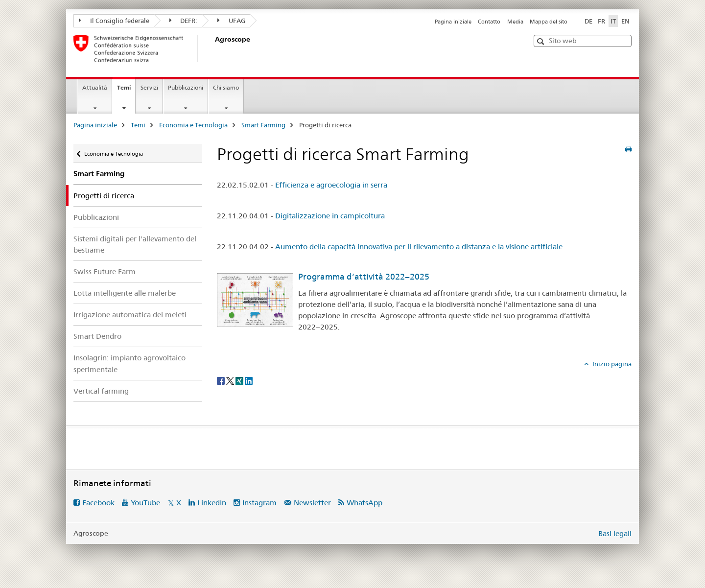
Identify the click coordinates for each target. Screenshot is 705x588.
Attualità (95, 87)
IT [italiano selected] (613, 21)
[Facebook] (222, 380)
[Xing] (240, 380)
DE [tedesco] (588, 21)
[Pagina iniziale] (213, 48)
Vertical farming (101, 391)
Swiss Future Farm (105, 271)
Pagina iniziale (453, 22)
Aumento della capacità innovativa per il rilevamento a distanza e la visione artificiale (419, 247)
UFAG (231, 21)
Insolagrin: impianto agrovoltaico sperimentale (129, 363)
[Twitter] (231, 380)
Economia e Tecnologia (193, 125)
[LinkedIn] (249, 380)
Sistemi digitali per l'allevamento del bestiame (135, 244)
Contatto (489, 22)
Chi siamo (226, 87)
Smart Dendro (97, 336)
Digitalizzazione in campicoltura (330, 216)
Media (515, 22)
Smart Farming (263, 125)
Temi (126, 91)
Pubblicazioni (186, 87)
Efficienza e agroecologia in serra (331, 185)
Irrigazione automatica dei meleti (130, 315)
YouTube (145, 503)
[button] (542, 41)
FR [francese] (601, 21)
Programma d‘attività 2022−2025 (364, 277)
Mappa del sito (549, 22)
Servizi (149, 87)
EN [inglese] (625, 21)
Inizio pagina (611, 364)
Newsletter (312, 503)
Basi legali (615, 533)
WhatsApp (364, 503)
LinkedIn (212, 503)
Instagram (259, 503)
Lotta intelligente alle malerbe (125, 293)
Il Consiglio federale (114, 21)
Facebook (98, 503)
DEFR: (184, 21)
